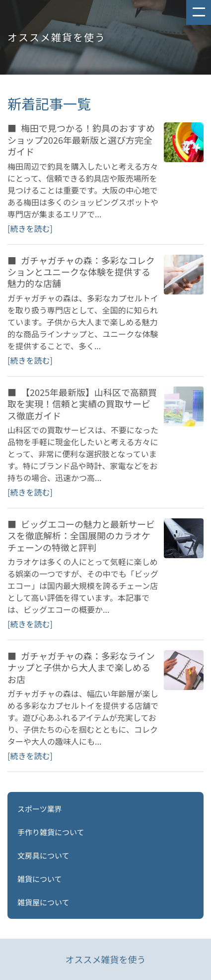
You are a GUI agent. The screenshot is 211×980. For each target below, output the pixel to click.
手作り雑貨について (51, 832)
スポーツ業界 (40, 809)
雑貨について (40, 879)
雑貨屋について (43, 902)
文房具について (43, 855)
